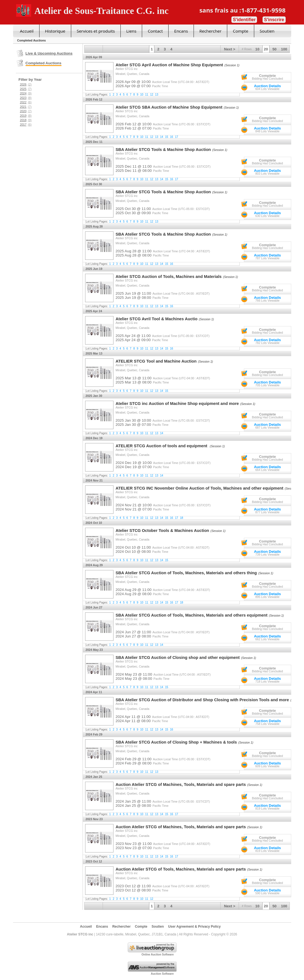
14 (162, 137)
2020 (26, 111)
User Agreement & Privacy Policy (194, 927)
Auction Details (267, 86)
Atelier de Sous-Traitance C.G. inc (102, 11)
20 (266, 49)
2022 (26, 102)
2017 (26, 124)
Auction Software (162, 974)
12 (152, 95)
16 (171, 137)
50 (274, 49)
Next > (230, 49)
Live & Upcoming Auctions (49, 53)
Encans (181, 31)
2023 (26, 98)
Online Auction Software (158, 955)
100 (284, 49)
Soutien (267, 31)
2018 (26, 120)
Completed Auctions (44, 63)
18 (181, 518)
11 (147, 95)
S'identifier (244, 20)
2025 (26, 89)
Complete (267, 76)
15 (166, 137)
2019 (26, 116)
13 (157, 95)
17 (176, 137)
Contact (155, 31)
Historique (55, 31)
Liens (131, 31)
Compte (240, 31)
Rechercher (211, 31)
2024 (26, 93)
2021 (26, 107)
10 (257, 49)
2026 (26, 84)
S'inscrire (274, 20)
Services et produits (96, 31)
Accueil (27, 31)
